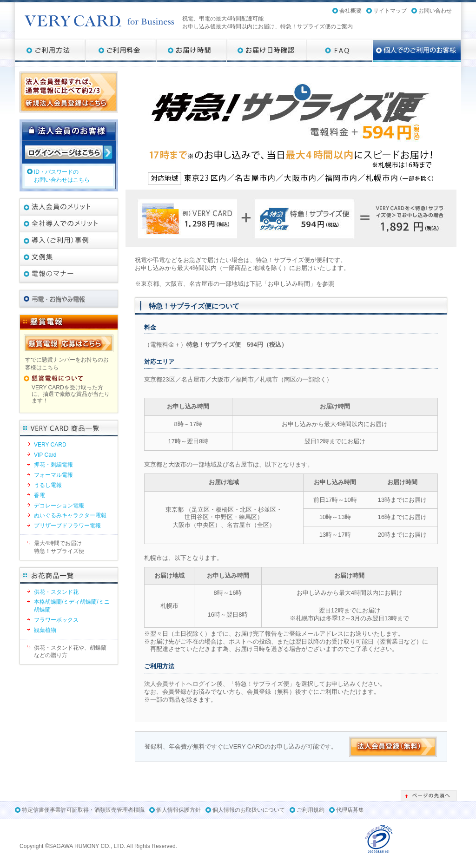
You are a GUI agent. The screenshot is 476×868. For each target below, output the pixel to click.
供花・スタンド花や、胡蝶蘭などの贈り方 (70, 652)
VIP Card (45, 455)
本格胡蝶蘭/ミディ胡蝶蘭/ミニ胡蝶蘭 (72, 606)
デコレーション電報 (59, 506)
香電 (40, 495)
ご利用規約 (311, 810)
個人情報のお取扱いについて (249, 810)
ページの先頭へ (429, 796)
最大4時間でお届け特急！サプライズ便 (59, 547)
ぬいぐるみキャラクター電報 (70, 515)
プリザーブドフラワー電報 (67, 526)
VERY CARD (50, 445)
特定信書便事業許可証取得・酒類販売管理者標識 (83, 810)
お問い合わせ (435, 11)
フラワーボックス (56, 620)
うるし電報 (48, 485)
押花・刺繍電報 (53, 465)
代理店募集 (350, 810)
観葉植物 (45, 630)
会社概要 (350, 11)
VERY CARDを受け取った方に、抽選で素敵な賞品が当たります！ (71, 394)
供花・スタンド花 (56, 592)
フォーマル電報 (53, 475)
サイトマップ (390, 11)
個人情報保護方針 (178, 810)
